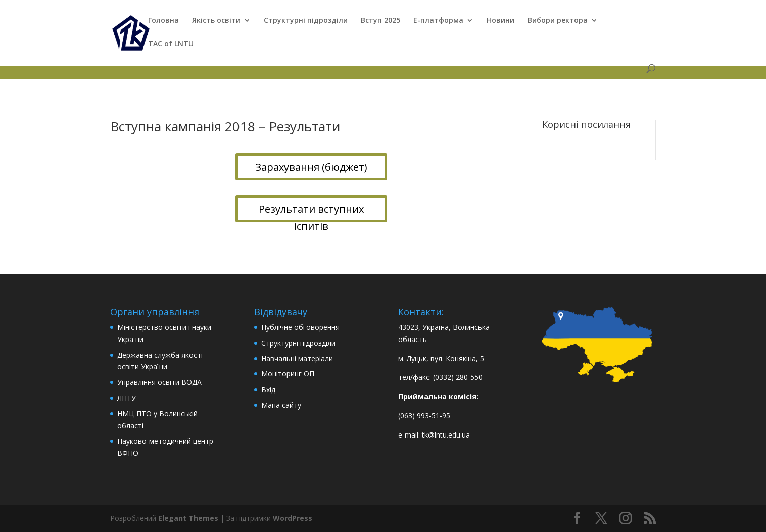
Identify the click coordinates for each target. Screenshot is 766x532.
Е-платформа (438, 21)
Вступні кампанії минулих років (221, 61)
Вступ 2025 (380, 21)
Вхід (268, 389)
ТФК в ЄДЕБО (133, 61)
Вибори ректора (558, 21)
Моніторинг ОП (288, 374)
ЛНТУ (127, 398)
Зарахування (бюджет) (311, 167)
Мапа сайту (281, 405)
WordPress (293, 518)
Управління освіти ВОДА (159, 382)
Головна (163, 21)
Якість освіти (216, 21)
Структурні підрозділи (306, 21)
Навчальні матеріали (297, 358)
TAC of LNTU (171, 44)
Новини (500, 21)
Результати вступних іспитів (311, 212)
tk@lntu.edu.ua (446, 435)
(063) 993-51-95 (424, 416)
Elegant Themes (188, 518)
